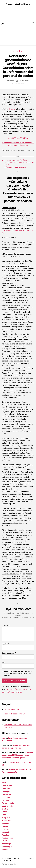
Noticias (5, 823)
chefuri (12, 81)
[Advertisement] (18, 27)
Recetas (5, 835)
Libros (4, 812)
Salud (4, 841)
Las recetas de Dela (12, 709)
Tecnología (7, 844)
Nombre (5, 644)
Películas (6, 829)
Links (4, 815)
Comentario (7, 625)
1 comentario (19, 84)
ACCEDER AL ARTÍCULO (18, 138)
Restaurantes (8, 838)
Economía (6, 797)
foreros (12, 109)
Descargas (6, 794)
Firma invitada (8, 803)
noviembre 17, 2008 (25, 81)
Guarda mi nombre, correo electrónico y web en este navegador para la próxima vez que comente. (18, 673)
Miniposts (6, 818)
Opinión (5, 826)
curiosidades (13, 150)
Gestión (5, 809)
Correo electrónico (9, 653)
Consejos (6, 791)
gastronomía (18, 51)
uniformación (22, 150)
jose (4, 738)
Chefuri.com (7, 786)
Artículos (6, 783)
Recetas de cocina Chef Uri (14, 714)
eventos (5, 800)
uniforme (31, 150)
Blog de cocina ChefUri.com (18, 4)
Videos (5, 849)
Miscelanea (7, 820)
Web (3, 662)
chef (6, 150)
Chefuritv (6, 789)
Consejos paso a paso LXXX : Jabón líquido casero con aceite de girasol (18, 755)
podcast (5, 832)
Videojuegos (7, 847)
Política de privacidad (9, 864)
